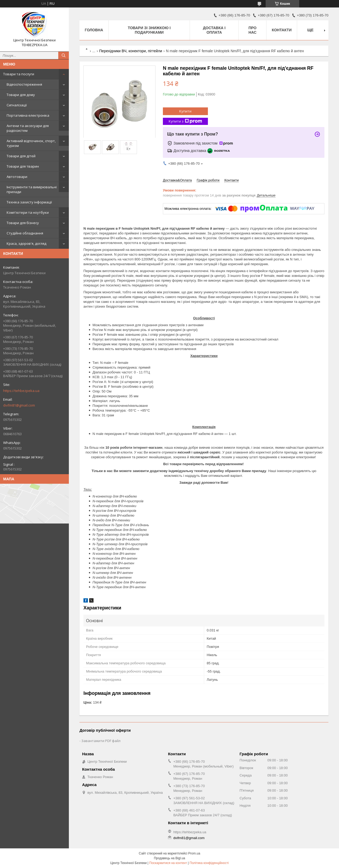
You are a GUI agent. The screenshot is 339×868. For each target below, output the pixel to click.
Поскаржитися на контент (168, 863)
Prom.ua (194, 853)
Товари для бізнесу (23, 223)
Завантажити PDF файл (101, 741)
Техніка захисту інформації (29, 202)
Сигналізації (17, 105)
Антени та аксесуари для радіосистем (28, 128)
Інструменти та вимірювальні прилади (32, 189)
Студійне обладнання (25, 233)
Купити (185, 111)
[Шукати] (64, 55)
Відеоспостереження (24, 84)
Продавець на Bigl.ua (169, 858)
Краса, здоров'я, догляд (26, 243)
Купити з (185, 121)
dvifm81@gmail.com (19, 405)
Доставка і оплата (214, 30)
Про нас (252, 30)
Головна (94, 30)
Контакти (282, 30)
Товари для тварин (23, 166)
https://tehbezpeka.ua (21, 391)
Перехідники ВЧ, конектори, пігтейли (131, 51)
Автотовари (17, 177)
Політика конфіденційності (209, 863)
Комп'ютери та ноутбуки (28, 212)
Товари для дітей (21, 156)
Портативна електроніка (28, 115)
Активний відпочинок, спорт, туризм (31, 143)
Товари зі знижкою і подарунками (149, 30)
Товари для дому (21, 95)
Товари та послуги (19, 74)
